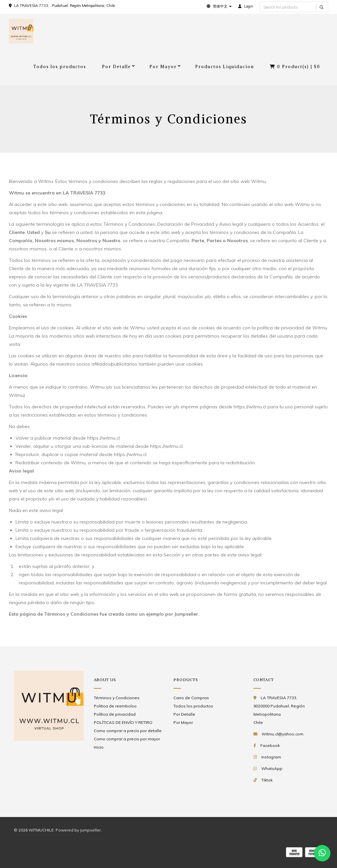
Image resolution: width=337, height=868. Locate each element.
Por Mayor (163, 67)
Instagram (271, 757)
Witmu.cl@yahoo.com (283, 734)
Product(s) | (295, 67)
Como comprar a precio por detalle (128, 731)
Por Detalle (117, 67)
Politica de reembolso (115, 706)
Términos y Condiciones (117, 698)
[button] (219, 6)
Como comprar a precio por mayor (127, 739)
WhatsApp (272, 768)
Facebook (270, 745)
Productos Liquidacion (225, 67)
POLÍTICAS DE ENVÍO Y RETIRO (123, 722)
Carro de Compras (191, 698)
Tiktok (267, 780)
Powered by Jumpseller (78, 830)
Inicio (99, 747)
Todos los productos (60, 67)
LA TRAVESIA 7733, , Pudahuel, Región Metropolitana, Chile (65, 6)
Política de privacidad (115, 714)
